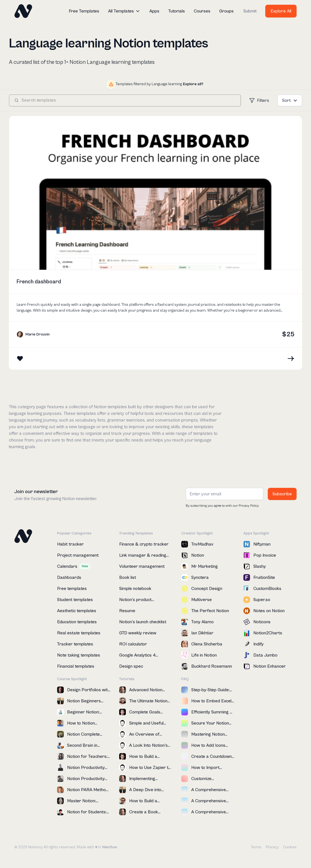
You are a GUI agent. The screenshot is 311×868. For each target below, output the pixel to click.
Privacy (272, 847)
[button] (124, 11)
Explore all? (193, 84)
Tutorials (177, 11)
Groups (226, 11)
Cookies (290, 847)
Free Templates (84, 11)
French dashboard (39, 282)
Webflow (109, 847)
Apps (154, 11)
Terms (256, 847)
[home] (23, 11)
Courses (202, 11)
